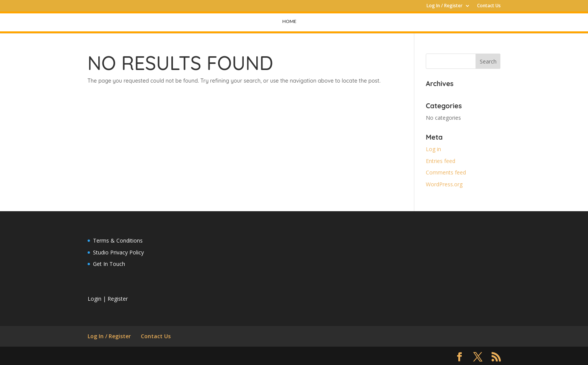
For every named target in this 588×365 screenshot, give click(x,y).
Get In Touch (109, 264)
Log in (433, 149)
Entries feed (441, 161)
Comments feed (446, 172)
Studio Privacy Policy (118, 252)
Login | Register (108, 299)
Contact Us (489, 6)
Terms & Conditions (118, 240)
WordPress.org (444, 184)
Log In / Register (445, 6)
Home (289, 21)
